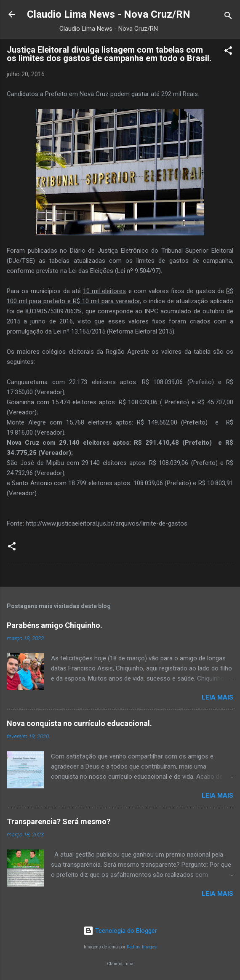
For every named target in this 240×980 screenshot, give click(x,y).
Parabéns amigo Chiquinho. (55, 625)
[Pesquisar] (228, 17)
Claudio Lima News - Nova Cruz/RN (109, 14)
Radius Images (142, 947)
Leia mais (217, 697)
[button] (228, 52)
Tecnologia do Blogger (120, 931)
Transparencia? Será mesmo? (59, 821)
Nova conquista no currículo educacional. (79, 723)
